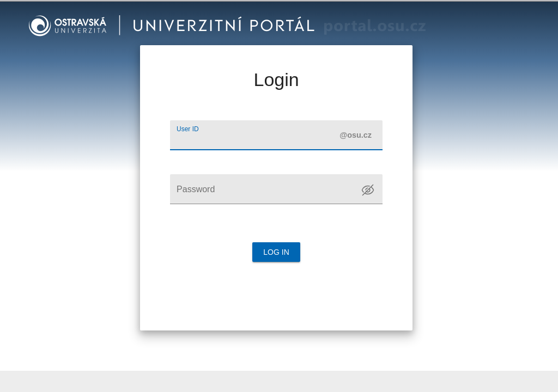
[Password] (276, 189)
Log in (276, 252)
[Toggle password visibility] (368, 190)
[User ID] (276, 135)
